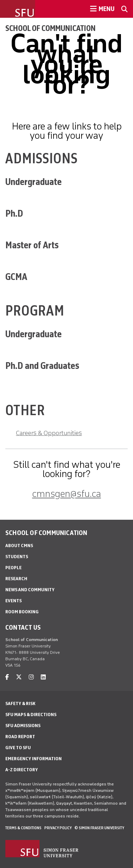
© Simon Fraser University (99, 828)
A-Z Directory (22, 770)
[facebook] (7, 677)
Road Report (20, 737)
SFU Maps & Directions (31, 714)
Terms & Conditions (23, 828)
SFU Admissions (23, 726)
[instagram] (31, 677)
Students (17, 557)
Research (16, 579)
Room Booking (22, 612)
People (13, 568)
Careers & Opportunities (49, 433)
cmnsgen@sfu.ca (67, 494)
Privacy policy (58, 828)
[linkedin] (43, 677)
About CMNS (19, 546)
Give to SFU (18, 748)
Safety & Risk (20, 703)
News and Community (30, 590)
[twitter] (19, 677)
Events (13, 601)
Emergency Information (34, 759)
